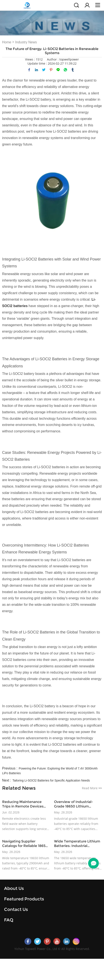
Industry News (26, 42)
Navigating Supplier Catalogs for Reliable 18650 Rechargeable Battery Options (25, 844)
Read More (92, 788)
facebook (29, 70)
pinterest (51, 70)
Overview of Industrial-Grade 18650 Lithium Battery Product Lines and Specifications (76, 804)
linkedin (36, 70)
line (58, 70)
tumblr (73, 70)
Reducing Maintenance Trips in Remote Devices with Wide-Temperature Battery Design (23, 804)
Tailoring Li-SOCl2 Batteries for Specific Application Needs (51, 780)
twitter (44, 70)
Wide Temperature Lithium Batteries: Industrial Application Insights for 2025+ (77, 844)
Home (7, 42)
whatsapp (65, 70)
